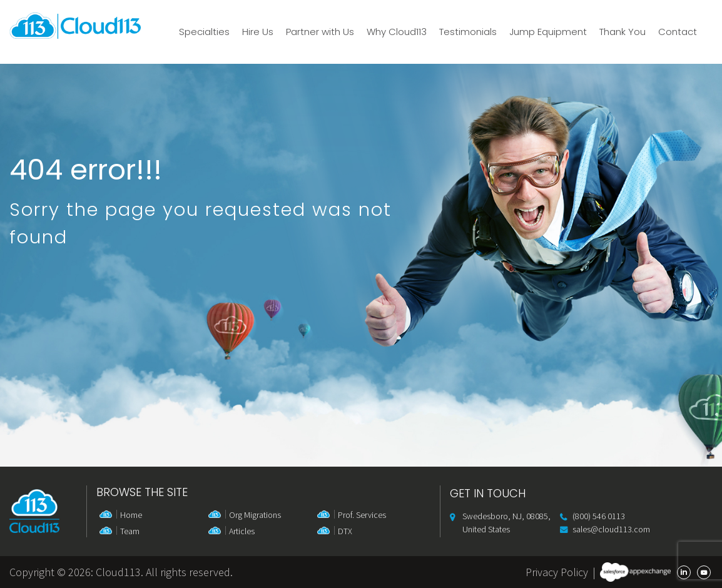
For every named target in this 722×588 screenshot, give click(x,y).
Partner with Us (320, 32)
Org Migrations (255, 515)
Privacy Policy (557, 572)
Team (130, 531)
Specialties (204, 32)
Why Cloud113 (397, 32)
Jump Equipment (548, 32)
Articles (242, 531)
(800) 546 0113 (599, 516)
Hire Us (258, 32)
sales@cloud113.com (611, 529)
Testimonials (468, 32)
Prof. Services (362, 515)
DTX (345, 531)
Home (131, 515)
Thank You (623, 32)
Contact (678, 32)
